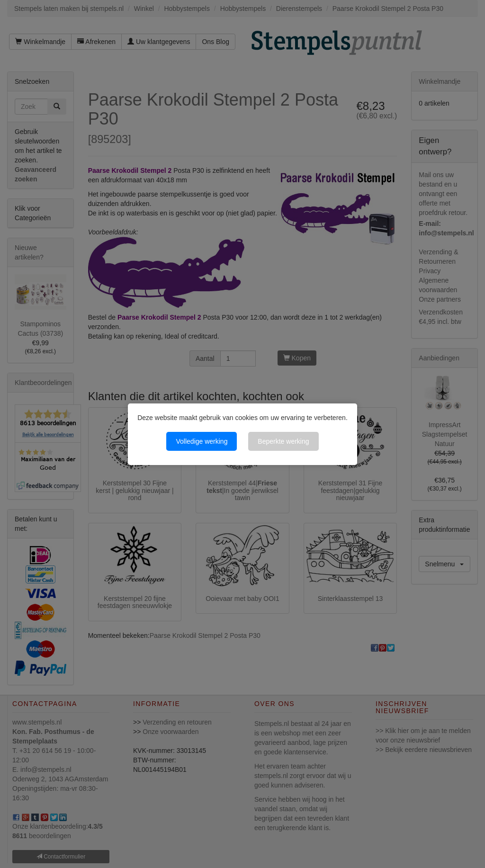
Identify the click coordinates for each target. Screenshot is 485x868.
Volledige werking (202, 441)
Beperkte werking (283, 441)
